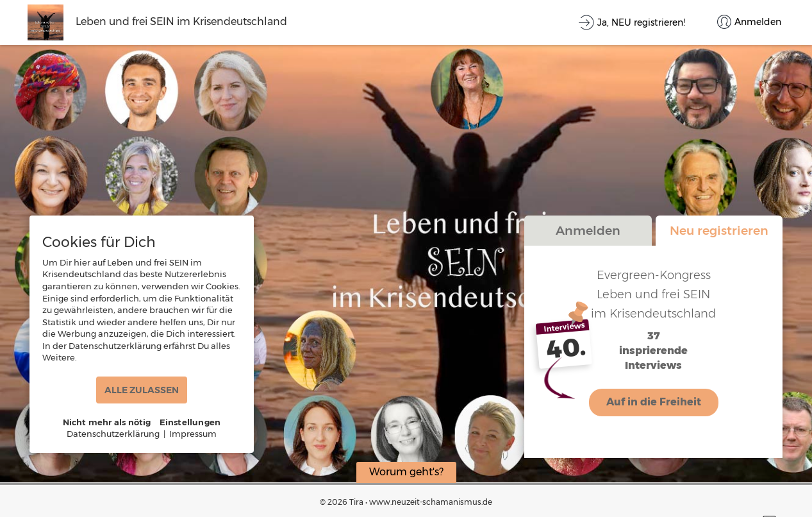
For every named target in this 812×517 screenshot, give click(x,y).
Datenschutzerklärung (113, 434)
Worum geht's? (406, 472)
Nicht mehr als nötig (107, 422)
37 (654, 336)
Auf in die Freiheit (654, 402)
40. (567, 348)
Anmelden (588, 230)
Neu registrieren (719, 230)
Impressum (193, 434)
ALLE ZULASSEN (142, 390)
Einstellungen (190, 422)
